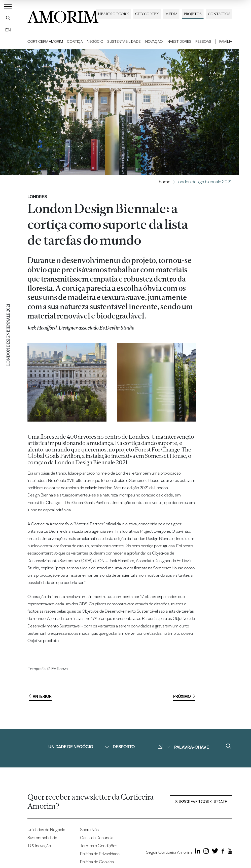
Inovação (154, 41)
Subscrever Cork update (201, 802)
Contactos (219, 14)
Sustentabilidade (124, 41)
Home (165, 182)
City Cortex (147, 14)
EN (8, 30)
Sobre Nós (89, 830)
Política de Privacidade (100, 854)
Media (171, 14)
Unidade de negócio (79, 747)
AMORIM (63, 16)
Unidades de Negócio (46, 830)
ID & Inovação (39, 846)
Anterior (40, 696)
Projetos (193, 14)
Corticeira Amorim (45, 41)
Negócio (95, 41)
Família (226, 41)
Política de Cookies (97, 862)
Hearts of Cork (113, 14)
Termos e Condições (99, 846)
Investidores (179, 41)
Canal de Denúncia (97, 838)
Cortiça (75, 41)
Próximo (184, 696)
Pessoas (203, 41)
